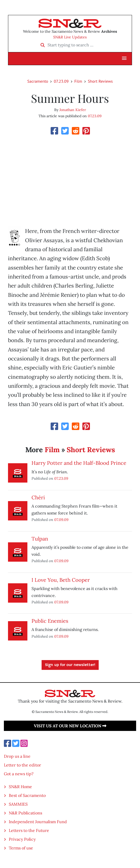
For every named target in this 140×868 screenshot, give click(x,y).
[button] (124, 58)
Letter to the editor (22, 765)
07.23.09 (61, 81)
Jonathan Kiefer (73, 110)
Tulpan (40, 539)
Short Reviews (100, 81)
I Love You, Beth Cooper (61, 580)
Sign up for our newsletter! (70, 665)
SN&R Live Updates (70, 37)
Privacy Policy (22, 839)
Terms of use (21, 848)
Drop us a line (17, 756)
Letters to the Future (29, 830)
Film (78, 81)
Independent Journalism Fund (38, 822)
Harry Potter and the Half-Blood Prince (79, 463)
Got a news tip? (19, 774)
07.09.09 (61, 520)
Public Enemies (50, 621)
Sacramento (38, 81)
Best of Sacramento (27, 795)
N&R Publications (25, 813)
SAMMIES (18, 804)
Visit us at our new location (70, 726)
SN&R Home (20, 787)
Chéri (38, 497)
